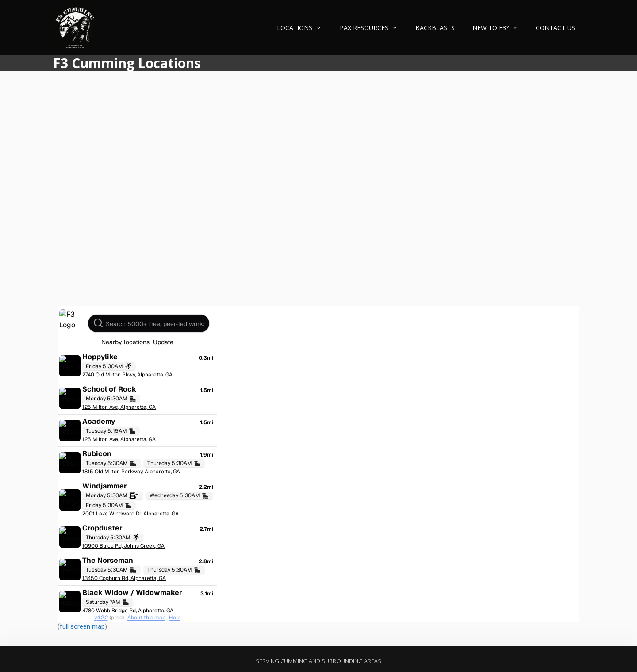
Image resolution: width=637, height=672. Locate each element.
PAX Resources (373, 28)
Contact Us (555, 28)
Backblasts (435, 28)
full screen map (82, 626)
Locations (304, 28)
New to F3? (500, 28)
